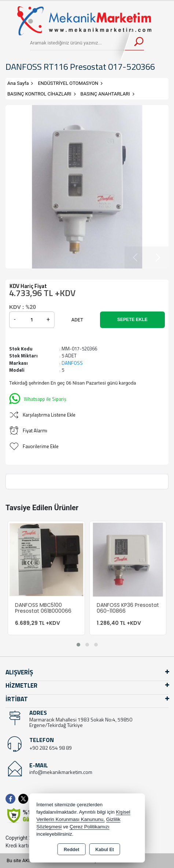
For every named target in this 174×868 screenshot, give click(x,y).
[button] (78, 645)
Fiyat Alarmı (28, 431)
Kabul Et (105, 850)
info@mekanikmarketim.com (61, 772)
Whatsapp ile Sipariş (38, 398)
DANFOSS (72, 363)
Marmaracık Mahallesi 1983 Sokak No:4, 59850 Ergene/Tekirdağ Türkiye (81, 722)
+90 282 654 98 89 (51, 748)
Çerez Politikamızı (90, 827)
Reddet (71, 850)
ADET (77, 320)
